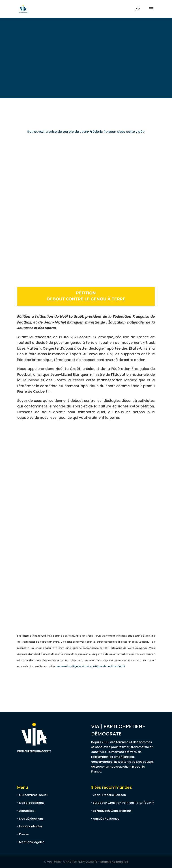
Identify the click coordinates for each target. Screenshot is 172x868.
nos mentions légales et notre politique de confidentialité (90, 666)
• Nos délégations (30, 819)
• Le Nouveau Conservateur (111, 811)
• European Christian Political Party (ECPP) (123, 803)
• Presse (23, 834)
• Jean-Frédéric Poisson (109, 795)
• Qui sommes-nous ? (33, 795)
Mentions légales (114, 862)
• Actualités (26, 811)
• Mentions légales (31, 842)
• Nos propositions (31, 803)
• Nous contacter (30, 826)
